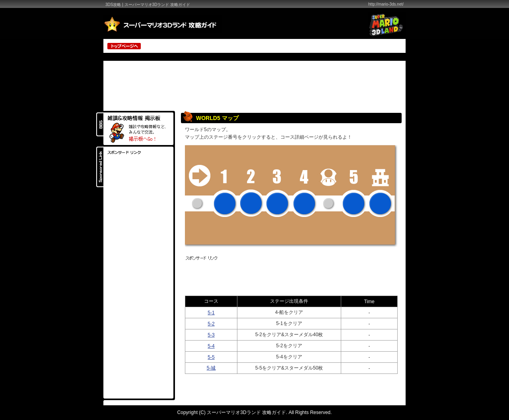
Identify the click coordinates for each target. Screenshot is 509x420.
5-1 (211, 313)
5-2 (211, 324)
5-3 (211, 335)
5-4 (211, 346)
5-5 (211, 357)
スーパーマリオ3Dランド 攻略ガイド (246, 412)
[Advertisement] (311, 45)
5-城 (211, 368)
